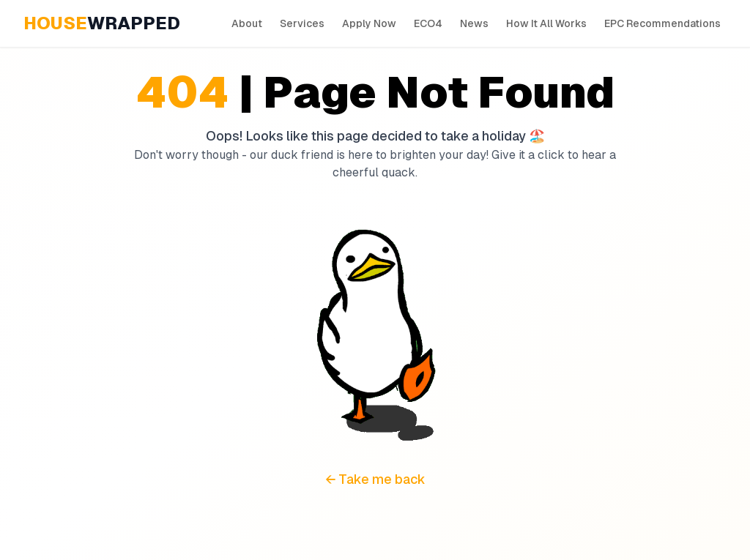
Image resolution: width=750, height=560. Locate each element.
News (474, 23)
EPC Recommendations (662, 23)
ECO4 (428, 23)
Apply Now (369, 23)
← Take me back (375, 479)
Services (302, 23)
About (247, 23)
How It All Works (546, 23)
